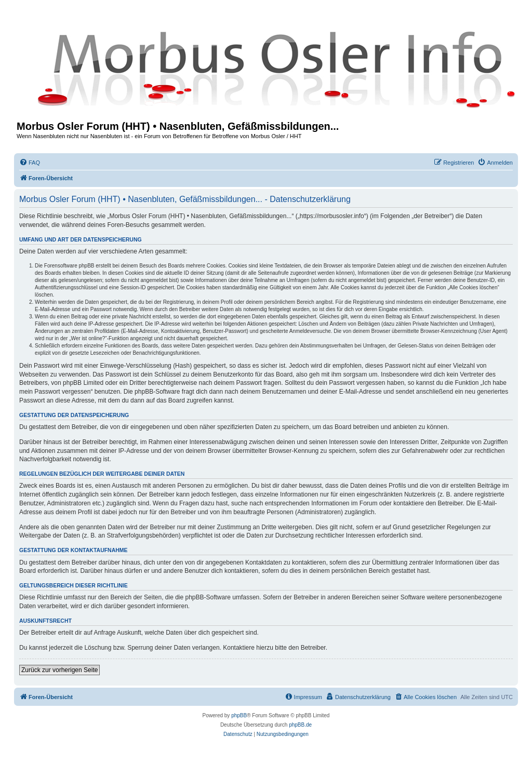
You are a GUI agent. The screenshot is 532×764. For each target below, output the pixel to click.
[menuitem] (30, 163)
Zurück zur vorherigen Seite (59, 670)
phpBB (239, 715)
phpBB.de (300, 725)
